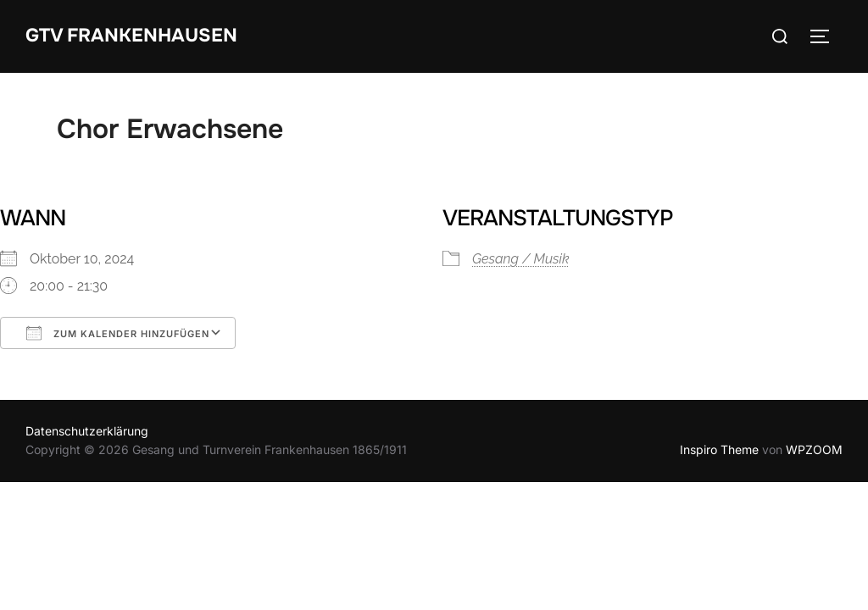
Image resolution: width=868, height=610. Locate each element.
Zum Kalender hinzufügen (118, 333)
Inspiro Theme (719, 449)
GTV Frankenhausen (131, 36)
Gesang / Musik (521, 259)
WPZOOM (814, 449)
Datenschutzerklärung (87, 431)
